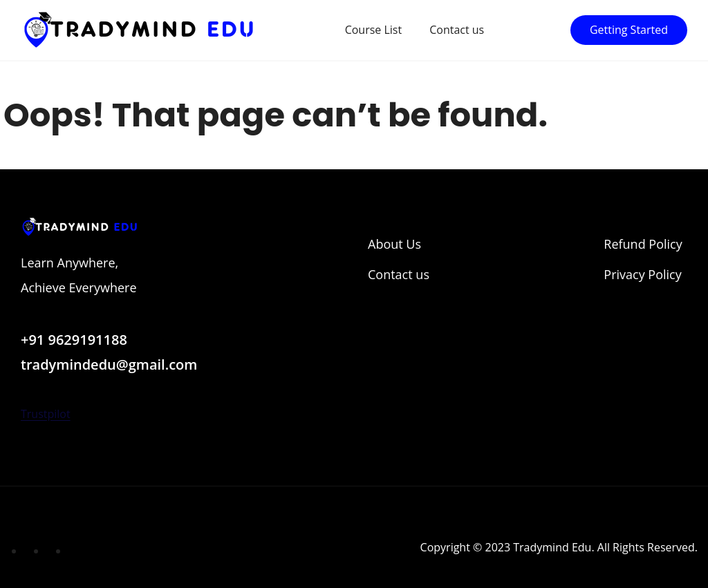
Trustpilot (46, 414)
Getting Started (629, 30)
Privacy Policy (642, 274)
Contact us (457, 30)
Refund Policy (643, 244)
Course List (374, 30)
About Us (394, 244)
